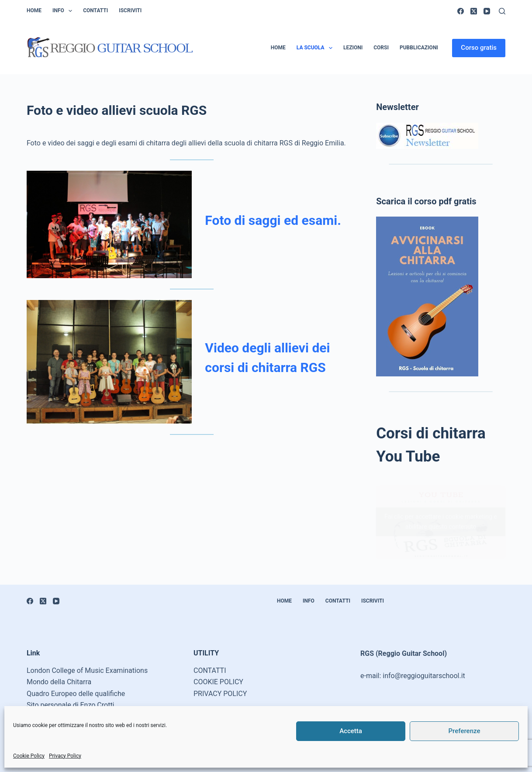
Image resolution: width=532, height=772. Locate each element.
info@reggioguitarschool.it (424, 676)
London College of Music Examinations (87, 670)
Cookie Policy (29, 756)
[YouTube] (487, 11)
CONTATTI (210, 670)
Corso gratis (479, 48)
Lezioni (353, 48)
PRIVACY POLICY (220, 694)
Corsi (381, 48)
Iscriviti (130, 10)
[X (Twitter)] (474, 11)
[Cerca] (502, 11)
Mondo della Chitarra (59, 682)
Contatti (95, 10)
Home (34, 10)
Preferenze (465, 731)
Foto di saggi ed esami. (273, 220)
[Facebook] (461, 11)
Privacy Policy (65, 756)
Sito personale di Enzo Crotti (71, 705)
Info (64, 11)
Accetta (351, 731)
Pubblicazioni (419, 48)
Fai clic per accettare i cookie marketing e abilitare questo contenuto (440, 522)
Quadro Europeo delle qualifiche (76, 694)
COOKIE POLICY (218, 682)
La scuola (316, 48)
